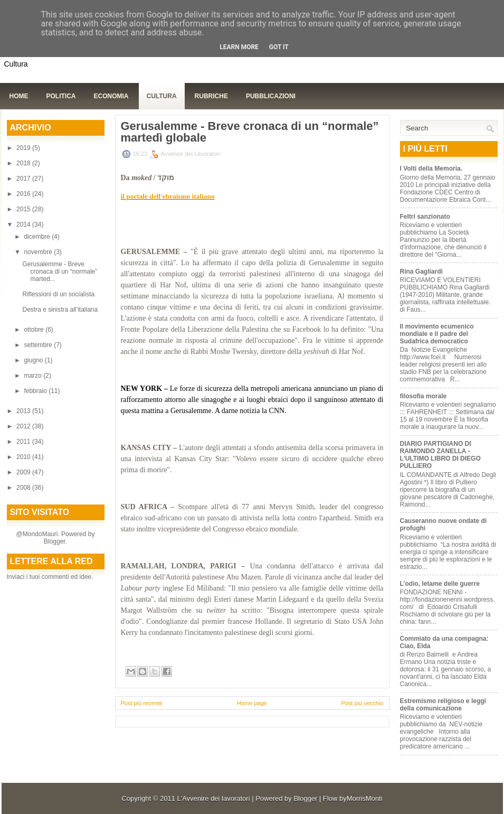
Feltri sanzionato (425, 217)
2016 (24, 194)
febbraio (36, 391)
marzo (34, 376)
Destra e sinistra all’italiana (60, 310)
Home (19, 96)
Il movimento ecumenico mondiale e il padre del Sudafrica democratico (437, 334)
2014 (24, 224)
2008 (24, 488)
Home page (252, 703)
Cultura (162, 96)
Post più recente (142, 703)
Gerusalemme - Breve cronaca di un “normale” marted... (60, 272)
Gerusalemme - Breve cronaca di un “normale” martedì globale (250, 132)
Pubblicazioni (271, 96)
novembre (39, 252)
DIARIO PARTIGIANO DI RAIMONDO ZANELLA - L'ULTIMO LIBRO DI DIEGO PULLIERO (440, 455)
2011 (24, 442)
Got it (279, 47)
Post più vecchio (362, 703)
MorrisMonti (365, 798)
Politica (61, 96)
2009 (24, 472)
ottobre (35, 330)
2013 (24, 411)
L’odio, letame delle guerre (440, 584)
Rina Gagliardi (421, 272)
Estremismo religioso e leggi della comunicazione (443, 705)
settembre (39, 345)
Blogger (55, 541)
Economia (111, 96)
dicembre (38, 237)
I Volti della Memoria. (431, 169)
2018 (24, 163)
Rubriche (211, 96)
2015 (24, 209)
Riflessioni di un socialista (58, 294)
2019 (24, 148)
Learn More (239, 47)
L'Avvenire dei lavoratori (213, 798)
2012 (24, 426)
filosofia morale (424, 396)
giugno (34, 360)
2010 (24, 457)
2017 (24, 179)
